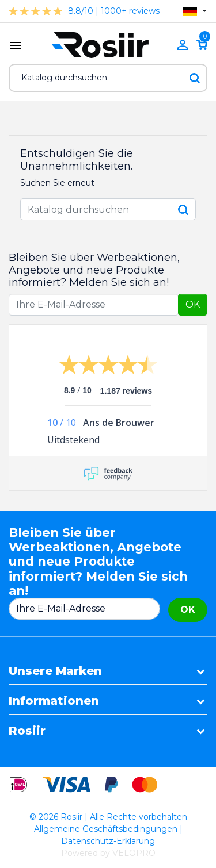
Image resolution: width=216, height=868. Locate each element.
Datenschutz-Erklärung (108, 841)
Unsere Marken (55, 671)
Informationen (54, 701)
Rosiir (27, 731)
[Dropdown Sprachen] (195, 11)
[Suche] (108, 78)
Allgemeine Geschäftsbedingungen (106, 829)
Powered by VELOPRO (108, 853)
